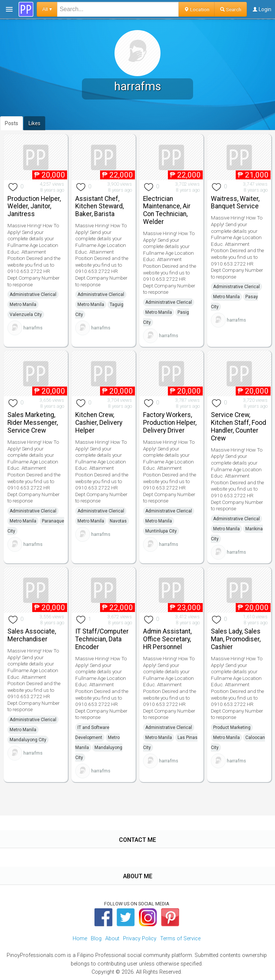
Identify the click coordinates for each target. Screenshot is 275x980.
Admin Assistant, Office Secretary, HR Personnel (167, 639)
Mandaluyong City (28, 740)
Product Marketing (232, 727)
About (112, 939)
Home (80, 939)
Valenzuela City (26, 315)
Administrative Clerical (33, 294)
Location (197, 9)
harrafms (33, 328)
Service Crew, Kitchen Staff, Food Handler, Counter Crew (238, 426)
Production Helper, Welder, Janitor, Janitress (34, 206)
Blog (96, 939)
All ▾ (47, 9)
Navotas (118, 521)
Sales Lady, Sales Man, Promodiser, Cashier (236, 639)
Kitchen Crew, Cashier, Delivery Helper (99, 423)
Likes (34, 123)
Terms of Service (180, 939)
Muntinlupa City (161, 531)
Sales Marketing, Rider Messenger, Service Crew (33, 423)
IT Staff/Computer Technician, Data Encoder (102, 639)
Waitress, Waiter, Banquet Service (235, 203)
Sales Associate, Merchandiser (32, 635)
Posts (11, 123)
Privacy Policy (140, 939)
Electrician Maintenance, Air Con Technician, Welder (167, 210)
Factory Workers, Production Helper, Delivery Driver (170, 423)
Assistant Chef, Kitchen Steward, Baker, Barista (100, 206)
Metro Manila (23, 305)
